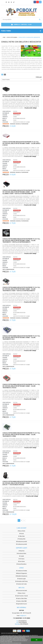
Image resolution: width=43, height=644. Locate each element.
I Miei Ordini (22, 536)
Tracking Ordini (22, 539)
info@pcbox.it (23, 616)
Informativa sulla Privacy (21, 581)
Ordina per (39, 77)
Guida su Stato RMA (21, 601)
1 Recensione (13, 221)
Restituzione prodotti (22, 542)
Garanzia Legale (22, 579)
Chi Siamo (22, 559)
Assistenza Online (21, 553)
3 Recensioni (13, 124)
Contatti (21, 556)
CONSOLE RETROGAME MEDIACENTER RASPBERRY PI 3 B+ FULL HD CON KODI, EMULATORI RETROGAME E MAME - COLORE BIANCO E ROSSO (21, 143)
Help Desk (22, 551)
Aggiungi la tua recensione (22, 124)
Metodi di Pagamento (21, 573)
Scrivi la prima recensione (8, 269)
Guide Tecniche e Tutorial (21, 596)
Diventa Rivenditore (21, 564)
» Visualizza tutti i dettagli (30, 108)
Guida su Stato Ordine (22, 598)
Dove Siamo (21, 561)
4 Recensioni (13, 172)
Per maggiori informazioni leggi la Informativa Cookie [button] (11, 643)
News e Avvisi (21, 593)
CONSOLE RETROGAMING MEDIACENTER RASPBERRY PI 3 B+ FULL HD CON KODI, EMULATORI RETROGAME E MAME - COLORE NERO (21, 96)
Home (4, 37)
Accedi (22, 534)
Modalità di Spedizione (21, 576)
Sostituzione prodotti (21, 544)
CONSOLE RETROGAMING (12, 37)
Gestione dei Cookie (22, 584)
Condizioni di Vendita (22, 571)
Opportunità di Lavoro (21, 604)
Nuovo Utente (21, 531)
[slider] (6, 124)
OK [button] (37, 640)
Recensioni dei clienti (21, 591)
